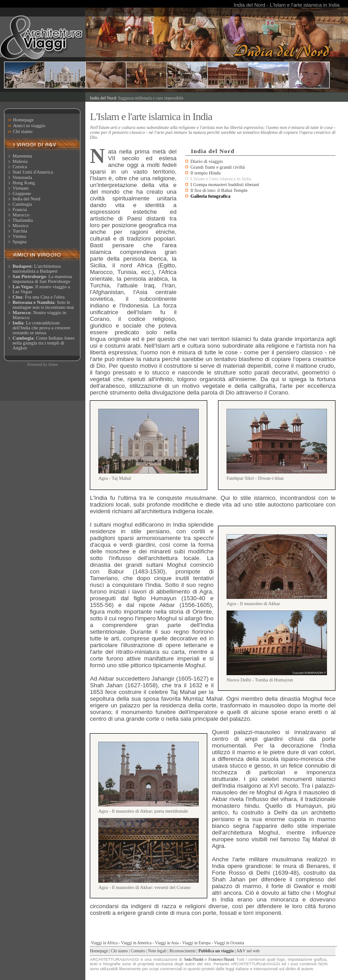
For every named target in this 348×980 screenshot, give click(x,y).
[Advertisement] (260, 268)
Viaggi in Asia (167, 943)
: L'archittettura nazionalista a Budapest (37, 269)
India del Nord (26, 199)
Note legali (157, 951)
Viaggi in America (136, 943)
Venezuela (22, 177)
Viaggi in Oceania (229, 943)
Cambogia (22, 204)
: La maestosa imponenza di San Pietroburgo (42, 279)
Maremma (22, 156)
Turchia (20, 231)
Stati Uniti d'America (33, 172)
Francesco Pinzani (221, 959)
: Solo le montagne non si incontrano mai (43, 305)
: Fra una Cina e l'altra (38, 297)
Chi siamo (23, 131)
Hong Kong (24, 183)
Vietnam (21, 188)
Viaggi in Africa (104, 943)
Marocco (21, 215)
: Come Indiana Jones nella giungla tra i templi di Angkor (44, 343)
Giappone (22, 193)
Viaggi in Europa (197, 943)
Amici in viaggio (29, 126)
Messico (21, 226)
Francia (20, 210)
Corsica (20, 167)
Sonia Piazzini (193, 959)
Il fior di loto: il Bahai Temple (219, 190)
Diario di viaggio (207, 161)
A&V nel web (248, 951)
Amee (53, 365)
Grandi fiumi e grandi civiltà (218, 167)
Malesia (20, 161)
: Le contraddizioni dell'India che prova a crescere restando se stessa (41, 328)
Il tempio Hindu (205, 173)
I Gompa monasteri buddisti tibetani (225, 185)
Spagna (19, 242)
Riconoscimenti (182, 951)
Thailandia (23, 220)
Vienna (19, 236)
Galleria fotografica (210, 196)
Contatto (138, 951)
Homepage (23, 120)
